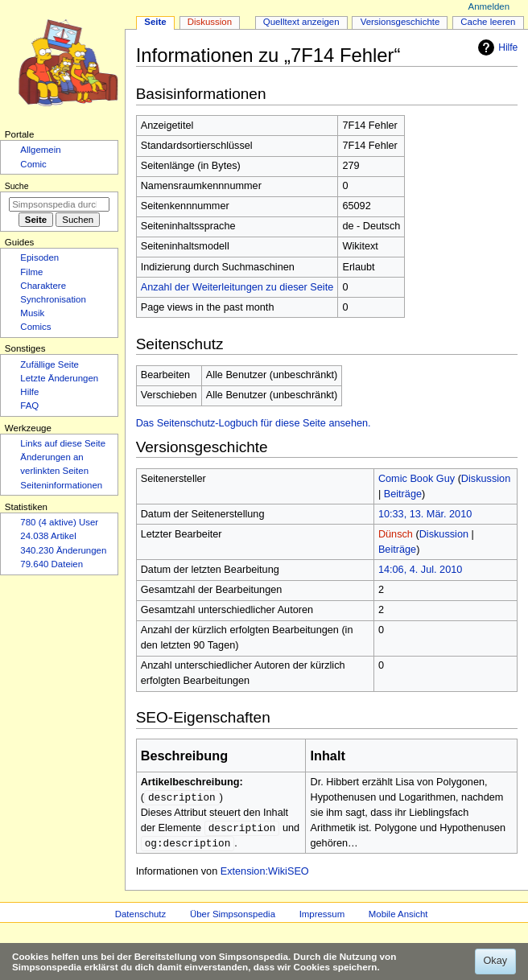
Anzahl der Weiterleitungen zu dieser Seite (237, 287)
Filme (31, 272)
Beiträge (403, 494)
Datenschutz (141, 916)
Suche (17, 186)
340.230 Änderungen (63, 550)
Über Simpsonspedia (233, 916)
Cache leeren (488, 22)
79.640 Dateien (52, 564)
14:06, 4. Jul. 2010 (420, 570)
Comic (33, 164)
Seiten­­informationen (61, 485)
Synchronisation (53, 299)
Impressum (322, 916)
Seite (155, 22)
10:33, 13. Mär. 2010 (425, 514)
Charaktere (43, 286)
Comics (35, 327)
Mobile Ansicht (398, 916)
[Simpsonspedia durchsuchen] (59, 204)
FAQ (29, 406)
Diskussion (486, 479)
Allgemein (40, 150)
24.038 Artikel (48, 536)
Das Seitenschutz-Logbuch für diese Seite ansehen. (254, 423)
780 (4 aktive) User (59, 522)
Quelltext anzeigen (301, 22)
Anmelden (489, 6)
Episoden (39, 257)
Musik (32, 313)
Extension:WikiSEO (265, 874)
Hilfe (496, 47)
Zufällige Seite (49, 364)
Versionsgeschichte (400, 22)
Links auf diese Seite (63, 443)
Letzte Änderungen (59, 378)
